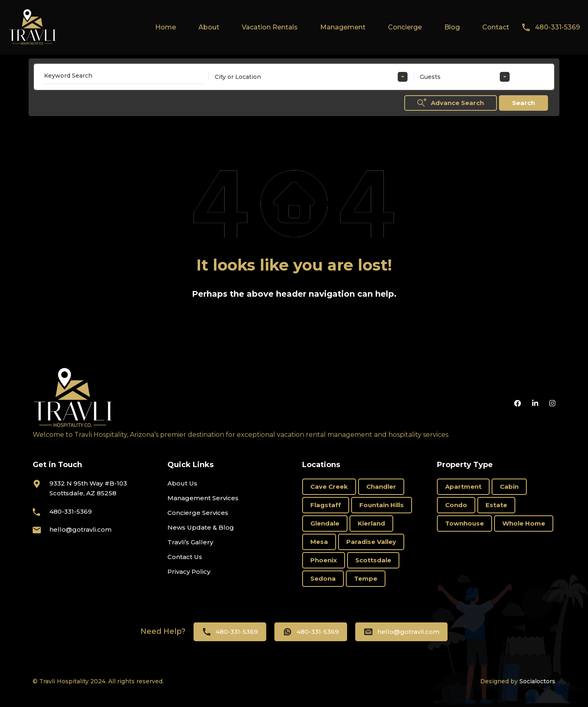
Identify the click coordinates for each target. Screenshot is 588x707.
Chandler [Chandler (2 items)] (381, 487)
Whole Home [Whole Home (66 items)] (524, 523)
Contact (496, 27)
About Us (182, 483)
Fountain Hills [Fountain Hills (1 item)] (382, 505)
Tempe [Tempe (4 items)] (366, 578)
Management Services (203, 498)
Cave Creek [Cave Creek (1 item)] (329, 487)
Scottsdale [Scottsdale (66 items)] (373, 560)
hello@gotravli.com (80, 529)
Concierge (405, 27)
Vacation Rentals (270, 27)
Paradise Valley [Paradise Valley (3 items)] (371, 542)
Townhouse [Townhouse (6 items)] (464, 523)
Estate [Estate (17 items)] (496, 505)
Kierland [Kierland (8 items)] (371, 523)
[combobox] (311, 77)
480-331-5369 (557, 27)
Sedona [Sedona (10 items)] (323, 578)
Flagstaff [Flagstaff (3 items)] (326, 505)
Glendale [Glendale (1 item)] (325, 523)
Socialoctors (537, 681)
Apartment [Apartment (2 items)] (463, 487)
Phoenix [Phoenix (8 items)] (324, 560)
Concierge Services (198, 513)
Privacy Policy (189, 572)
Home (166, 27)
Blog (452, 27)
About (209, 27)
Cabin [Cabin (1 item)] (509, 487)
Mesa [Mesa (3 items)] (319, 542)
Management (343, 27)
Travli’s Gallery (190, 542)
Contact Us (185, 557)
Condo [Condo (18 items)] (456, 505)
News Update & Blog (201, 527)
